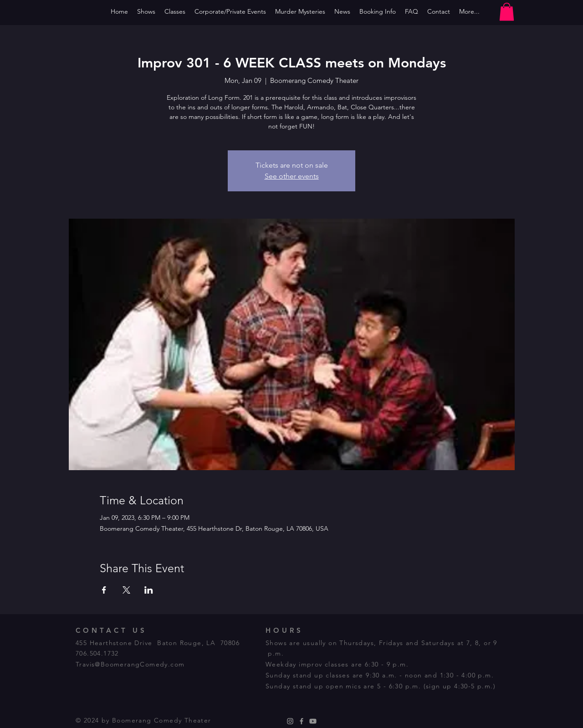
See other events (292, 176)
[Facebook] (302, 721)
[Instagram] (290, 721)
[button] (507, 12)
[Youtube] (313, 721)
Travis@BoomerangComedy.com (130, 664)
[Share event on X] (126, 590)
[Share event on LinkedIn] (149, 590)
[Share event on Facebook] (104, 590)
